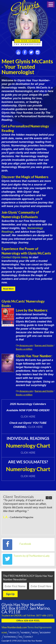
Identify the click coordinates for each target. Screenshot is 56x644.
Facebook (25, 544)
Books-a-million (24, 349)
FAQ (20, 637)
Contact (29, 637)
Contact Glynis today (15, 257)
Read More (8, 289)
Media (35, 633)
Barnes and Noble (44, 345)
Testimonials (10, 637)
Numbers (25, 633)
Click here (28, 453)
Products (14, 633)
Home (4, 633)
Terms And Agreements (39, 627)
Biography (45, 633)
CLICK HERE (28, 417)
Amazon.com (26, 345)
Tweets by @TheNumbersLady (32, 556)
